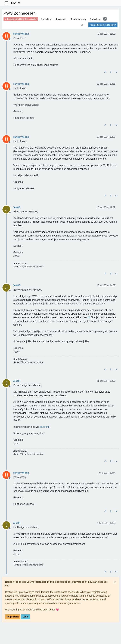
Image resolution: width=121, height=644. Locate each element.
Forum (16, 3)
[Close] (115, 582)
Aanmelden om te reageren (103, 25)
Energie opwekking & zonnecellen (21, 19)
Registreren (13, 617)
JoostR (17, 207)
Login (25, 617)
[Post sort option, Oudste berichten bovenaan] (82, 25)
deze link (44, 427)
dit (89, 317)
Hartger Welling (21, 34)
